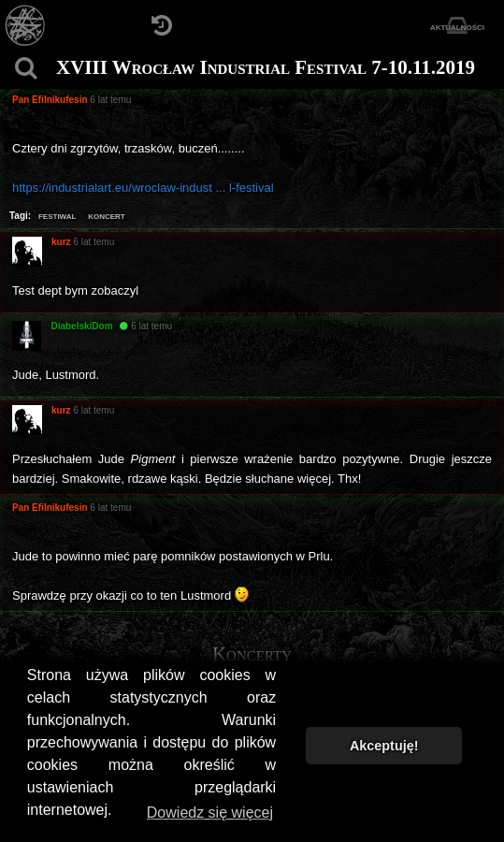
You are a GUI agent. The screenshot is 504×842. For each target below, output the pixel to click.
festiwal (57, 215)
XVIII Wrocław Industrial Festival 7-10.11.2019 (266, 67)
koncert (107, 215)
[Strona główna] (26, 26)
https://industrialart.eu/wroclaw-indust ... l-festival (143, 188)
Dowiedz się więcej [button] (210, 813)
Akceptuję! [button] (384, 746)
